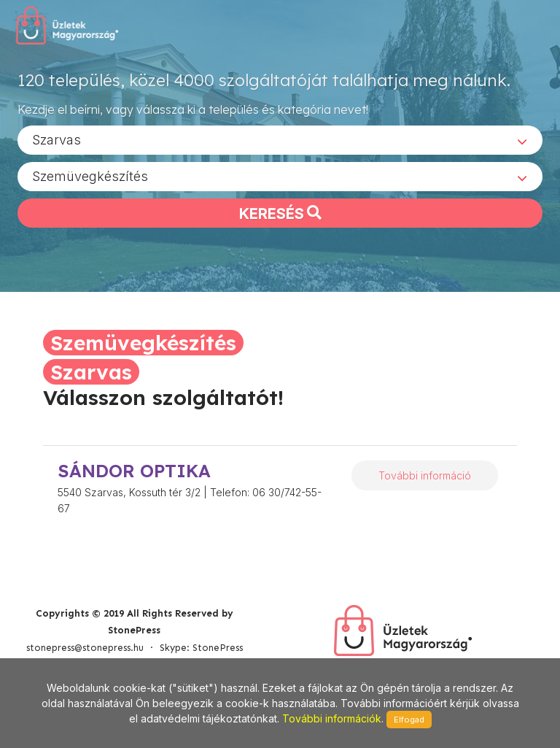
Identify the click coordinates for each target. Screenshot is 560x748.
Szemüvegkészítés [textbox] (90, 176)
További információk (332, 718)
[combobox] (280, 139)
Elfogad (409, 720)
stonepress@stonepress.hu (85, 648)
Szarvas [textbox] (57, 139)
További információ (425, 475)
